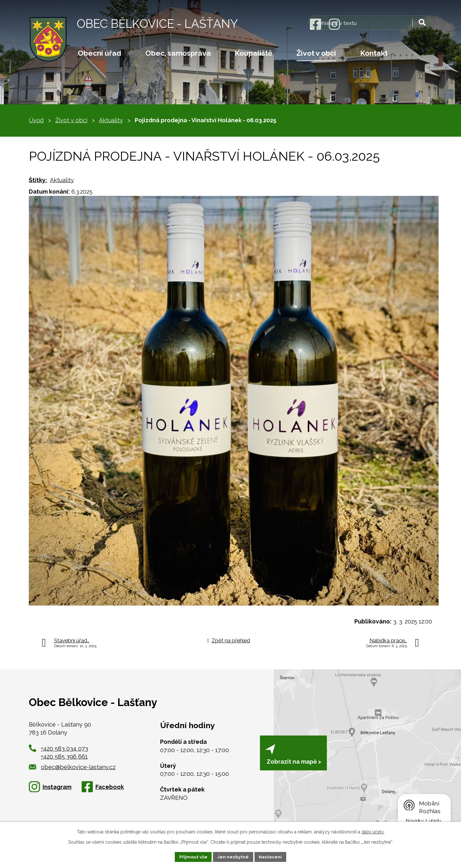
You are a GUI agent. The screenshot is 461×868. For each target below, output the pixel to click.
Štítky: (38, 180)
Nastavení (271, 856)
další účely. (373, 832)
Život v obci (316, 53)
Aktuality (111, 120)
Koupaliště (254, 53)
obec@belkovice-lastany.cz (72, 767)
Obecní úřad (100, 53)
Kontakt (374, 53)
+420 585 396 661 (64, 756)
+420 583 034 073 (65, 748)
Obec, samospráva (178, 53)
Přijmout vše (193, 856)
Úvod (36, 120)
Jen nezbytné (233, 856)
